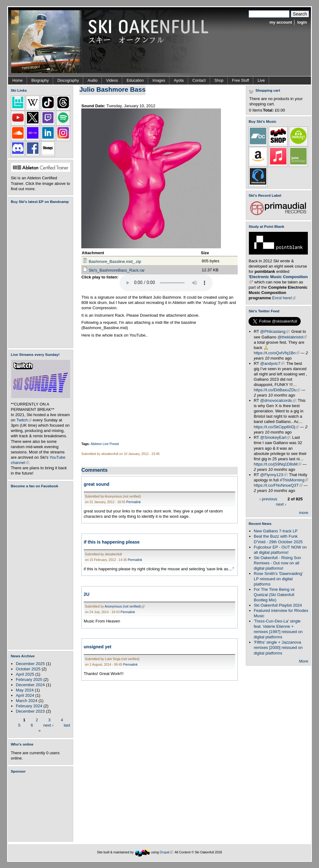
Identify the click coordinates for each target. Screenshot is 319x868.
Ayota (179, 80)
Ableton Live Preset (105, 444)
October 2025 (28, 669)
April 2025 (25, 674)
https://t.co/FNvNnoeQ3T (278, 485)
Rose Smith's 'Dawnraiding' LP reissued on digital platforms (278, 579)
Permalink (134, 502)
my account (281, 22)
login (302, 22)
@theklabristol (292, 337)
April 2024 (25, 695)
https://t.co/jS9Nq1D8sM (278, 464)
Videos (112, 80)
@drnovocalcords (278, 400)
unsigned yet (98, 647)
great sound (97, 484)
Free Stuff (240, 80)
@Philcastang (274, 331)
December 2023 (30, 711)
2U (87, 594)
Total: (268, 110)
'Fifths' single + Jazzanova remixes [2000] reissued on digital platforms (278, 648)
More (303, 661)
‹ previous (268, 499)
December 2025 (30, 664)
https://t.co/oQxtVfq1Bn (277, 353)
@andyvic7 (272, 363)
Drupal (166, 852)
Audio (92, 80)
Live (261, 80)
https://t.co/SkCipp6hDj (276, 427)
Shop (219, 80)
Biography (40, 80)
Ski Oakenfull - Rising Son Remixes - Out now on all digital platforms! (277, 563)
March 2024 (27, 701)
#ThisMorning (294, 480)
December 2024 (30, 685)
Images (159, 80)
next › (48, 725)
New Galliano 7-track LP (276, 531)
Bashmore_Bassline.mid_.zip (115, 262)
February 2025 (29, 680)
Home (18, 80)
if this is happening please (112, 542)
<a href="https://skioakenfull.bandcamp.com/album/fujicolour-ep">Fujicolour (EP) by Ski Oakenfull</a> (39, 276)
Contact (199, 80)
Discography (68, 80)
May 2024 (25, 690)
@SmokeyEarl (275, 437)
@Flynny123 (273, 475)
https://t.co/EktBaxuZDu (277, 390)
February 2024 (29, 706)
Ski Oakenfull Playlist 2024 (278, 605)
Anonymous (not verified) (125, 606)
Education (135, 80)
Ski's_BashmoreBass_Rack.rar (117, 270)
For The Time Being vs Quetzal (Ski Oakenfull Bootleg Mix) (274, 595)
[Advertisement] (42, 807)
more (303, 513)
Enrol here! (284, 298)
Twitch (24, 420)
